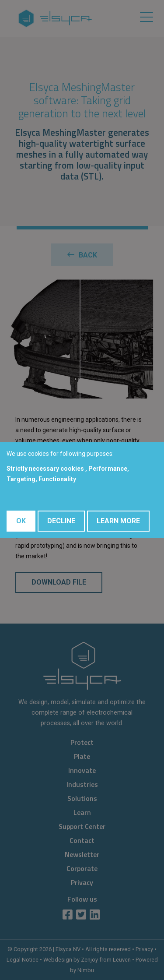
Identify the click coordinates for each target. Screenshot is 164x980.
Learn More (118, 521)
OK (21, 521)
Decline (61, 521)
